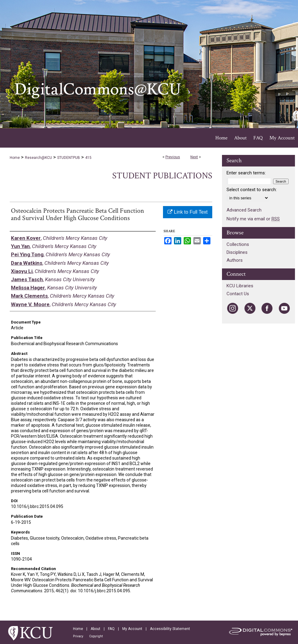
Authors (235, 260)
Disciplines (237, 252)
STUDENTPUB (69, 158)
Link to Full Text (187, 212)
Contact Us (238, 294)
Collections (238, 244)
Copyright (96, 636)
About (95, 629)
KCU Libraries (240, 286)
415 (88, 158)
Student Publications (162, 176)
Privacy (78, 636)
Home (15, 158)
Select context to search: (252, 190)
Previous (173, 157)
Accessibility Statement (170, 629)
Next (194, 157)
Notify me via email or (253, 219)
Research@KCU (38, 158)
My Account (132, 629)
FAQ (111, 629)
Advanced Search (244, 210)
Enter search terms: (246, 173)
